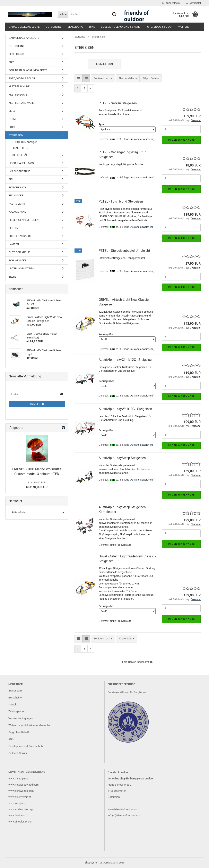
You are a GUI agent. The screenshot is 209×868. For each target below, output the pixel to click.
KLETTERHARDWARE (21, 103)
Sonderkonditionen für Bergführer (127, 692)
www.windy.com (18, 803)
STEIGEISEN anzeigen (24, 142)
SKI (11, 179)
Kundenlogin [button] (171, 3)
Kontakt (13, 705)
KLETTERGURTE (18, 95)
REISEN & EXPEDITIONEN (24, 220)
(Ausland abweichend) (142, 139)
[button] (79, 78)
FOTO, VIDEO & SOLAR (159, 27)
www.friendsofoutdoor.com (123, 809)
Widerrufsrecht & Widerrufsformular (29, 725)
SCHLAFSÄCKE (17, 260)
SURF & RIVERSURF (20, 236)
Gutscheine (15, 698)
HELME (13, 119)
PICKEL (13, 127)
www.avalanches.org (20, 809)
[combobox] (103, 78)
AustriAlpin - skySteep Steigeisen (122, 458)
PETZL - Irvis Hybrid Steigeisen (121, 201)
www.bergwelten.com (21, 791)
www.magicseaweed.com (23, 785)
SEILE (12, 111)
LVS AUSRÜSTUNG (20, 171)
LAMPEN (14, 244)
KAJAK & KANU (17, 212)
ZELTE (12, 277)
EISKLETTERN (20, 148)
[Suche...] (63, 14)
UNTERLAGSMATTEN (21, 268)
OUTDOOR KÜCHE (19, 252)
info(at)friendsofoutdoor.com (124, 815)
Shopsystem (92, 863)
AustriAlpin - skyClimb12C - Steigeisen (126, 360)
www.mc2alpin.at (18, 779)
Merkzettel (193, 3)
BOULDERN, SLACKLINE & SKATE (120, 27)
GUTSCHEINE (54, 27)
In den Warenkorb (181, 140)
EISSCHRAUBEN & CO (21, 163)
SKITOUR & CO (17, 187)
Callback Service (18, 753)
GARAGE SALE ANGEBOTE (24, 27)
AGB (11, 739)
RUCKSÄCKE (16, 195)
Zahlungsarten (17, 711)
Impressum (15, 691)
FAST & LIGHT (17, 204)
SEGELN (13, 228)
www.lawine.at (17, 815)
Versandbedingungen (21, 718)
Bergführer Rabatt (19, 732)
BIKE (92, 27)
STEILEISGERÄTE (19, 155)
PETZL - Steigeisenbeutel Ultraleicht (124, 251)
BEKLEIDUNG (75, 27)
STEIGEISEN (16, 135)
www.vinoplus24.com (21, 822)
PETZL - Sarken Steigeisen (118, 103)
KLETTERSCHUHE (19, 86)
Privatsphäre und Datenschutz (26, 746)
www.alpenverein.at (20, 797)
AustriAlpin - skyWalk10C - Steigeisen (125, 409)
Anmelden (37, 404)
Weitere (184, 27)
